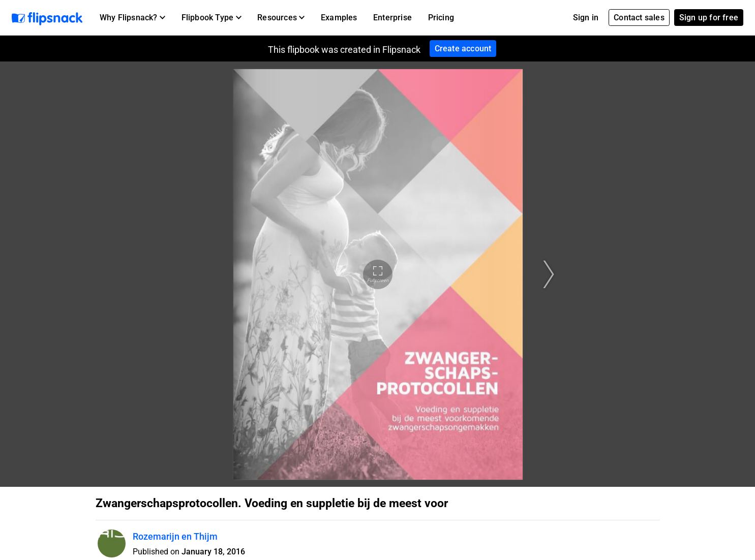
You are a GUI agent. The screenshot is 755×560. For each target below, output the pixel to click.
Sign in (586, 18)
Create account (463, 49)
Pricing (441, 18)
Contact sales (639, 18)
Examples (339, 18)
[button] (132, 18)
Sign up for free (709, 18)
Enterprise (392, 18)
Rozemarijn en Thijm (175, 536)
